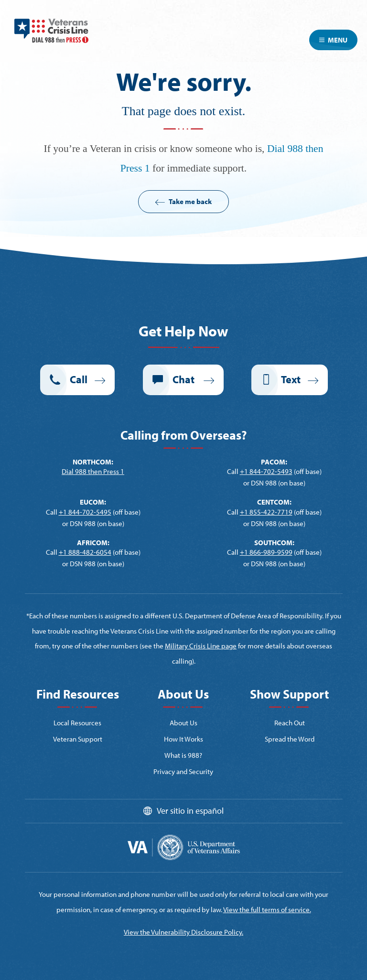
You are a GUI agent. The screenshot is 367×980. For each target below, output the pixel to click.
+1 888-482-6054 (85, 552)
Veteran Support (78, 739)
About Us (183, 723)
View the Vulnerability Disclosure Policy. (183, 932)
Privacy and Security (183, 771)
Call (79, 379)
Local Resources (77, 723)
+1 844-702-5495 (85, 512)
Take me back (190, 201)
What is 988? (183, 755)
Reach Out (290, 723)
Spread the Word (290, 739)
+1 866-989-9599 (266, 552)
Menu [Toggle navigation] (333, 40)
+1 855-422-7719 (266, 512)
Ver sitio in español (190, 811)
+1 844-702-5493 (266, 471)
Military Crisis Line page (201, 646)
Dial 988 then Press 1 (93, 471)
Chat (184, 379)
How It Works (183, 739)
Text (291, 379)
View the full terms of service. (267, 910)
